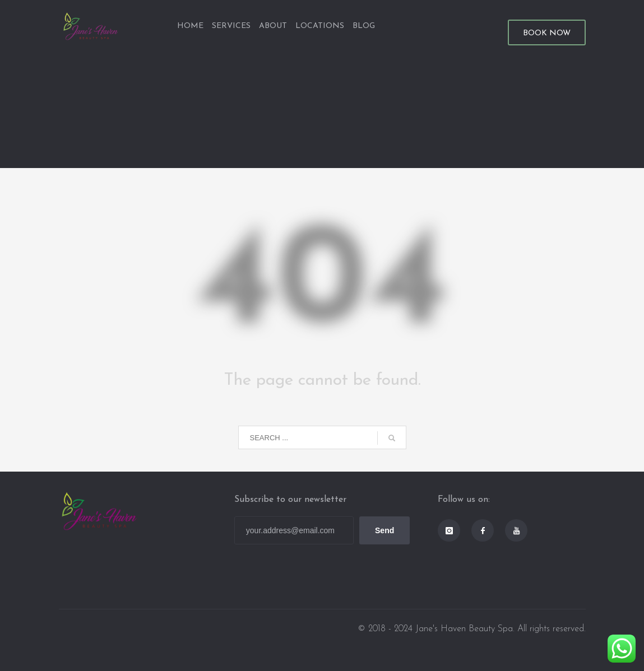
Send (384, 530)
